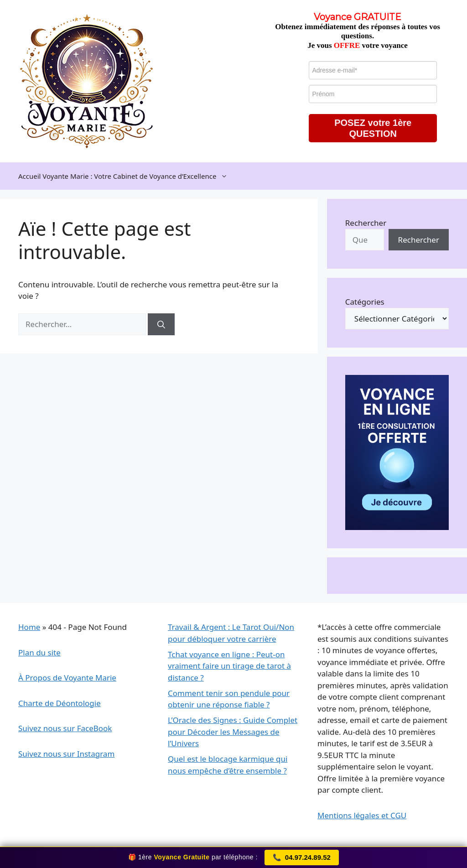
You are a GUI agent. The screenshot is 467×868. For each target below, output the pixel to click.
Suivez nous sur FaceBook (65, 728)
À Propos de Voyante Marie (67, 678)
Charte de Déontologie (60, 703)
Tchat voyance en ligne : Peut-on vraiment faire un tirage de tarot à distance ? (229, 666)
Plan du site (39, 652)
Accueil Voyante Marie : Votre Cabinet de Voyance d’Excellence (127, 176)
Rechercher (366, 223)
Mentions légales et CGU (362, 815)
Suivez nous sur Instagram (66, 754)
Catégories (365, 302)
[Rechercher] (161, 324)
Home (29, 627)
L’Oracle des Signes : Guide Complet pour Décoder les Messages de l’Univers (233, 732)
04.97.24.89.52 (302, 858)
